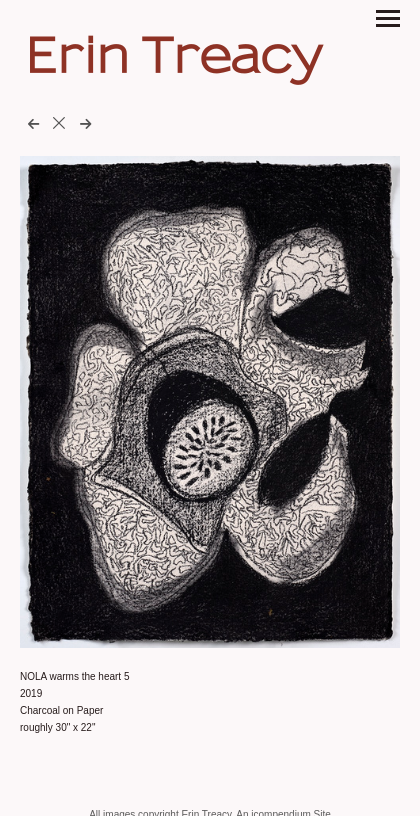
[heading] (173, 66)
